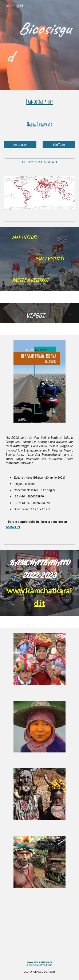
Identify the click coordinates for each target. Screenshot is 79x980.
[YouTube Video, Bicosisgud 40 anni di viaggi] (40, 926)
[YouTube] (59, 144)
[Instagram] (20, 144)
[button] (70, 315)
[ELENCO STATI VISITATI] (40, 162)
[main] (40, 42)
